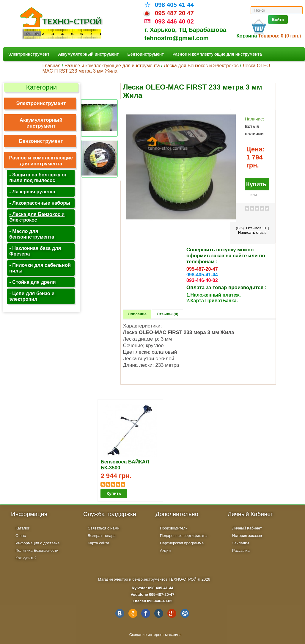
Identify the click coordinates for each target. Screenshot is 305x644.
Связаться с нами (104, 528)
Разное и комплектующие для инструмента (217, 54)
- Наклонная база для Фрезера (35, 251)
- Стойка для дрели (32, 282)
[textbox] (277, 10)
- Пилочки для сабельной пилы (40, 268)
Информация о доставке (37, 543)
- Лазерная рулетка (32, 192)
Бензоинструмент (146, 54)
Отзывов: (256, 228)
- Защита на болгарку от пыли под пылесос (38, 177)
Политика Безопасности (37, 550)
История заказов (247, 536)
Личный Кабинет (247, 528)
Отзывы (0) (168, 314)
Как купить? (26, 558)
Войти (278, 19)
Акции (165, 550)
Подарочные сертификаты (184, 536)
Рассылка (241, 550)
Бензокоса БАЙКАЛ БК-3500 (125, 465)
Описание (137, 314)
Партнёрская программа (182, 543)
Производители (174, 528)
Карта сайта (98, 543)
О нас (21, 536)
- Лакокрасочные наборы (40, 203)
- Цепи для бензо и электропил (32, 296)
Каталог (22, 528)
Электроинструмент (29, 54)
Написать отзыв (252, 232)
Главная (51, 66)
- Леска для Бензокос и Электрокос (37, 217)
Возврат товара (102, 536)
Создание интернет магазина (155, 635)
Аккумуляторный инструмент (88, 54)
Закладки (240, 543)
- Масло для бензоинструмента (32, 234)
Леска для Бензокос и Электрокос (201, 66)
